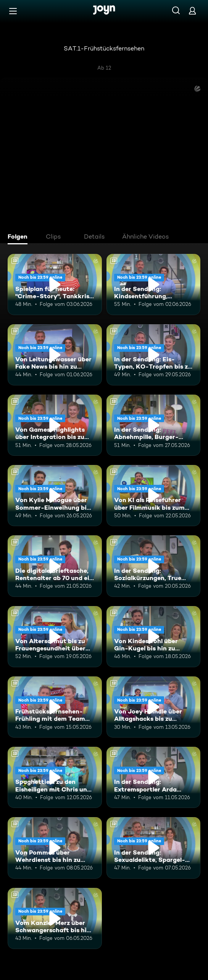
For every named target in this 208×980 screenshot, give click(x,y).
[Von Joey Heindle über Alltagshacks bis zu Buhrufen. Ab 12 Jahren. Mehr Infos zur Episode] (154, 707)
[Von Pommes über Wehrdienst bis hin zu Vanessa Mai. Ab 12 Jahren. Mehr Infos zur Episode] (55, 848)
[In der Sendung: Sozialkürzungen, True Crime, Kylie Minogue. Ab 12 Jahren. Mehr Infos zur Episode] (154, 566)
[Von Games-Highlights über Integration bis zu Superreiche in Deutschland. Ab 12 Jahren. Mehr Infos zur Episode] (55, 425)
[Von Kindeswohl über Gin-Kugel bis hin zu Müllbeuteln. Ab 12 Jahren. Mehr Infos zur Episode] (154, 637)
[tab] (19, 237)
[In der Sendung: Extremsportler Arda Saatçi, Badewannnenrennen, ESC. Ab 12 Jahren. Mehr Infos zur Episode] (154, 777)
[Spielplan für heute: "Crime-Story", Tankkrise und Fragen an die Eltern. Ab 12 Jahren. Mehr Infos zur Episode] (55, 284)
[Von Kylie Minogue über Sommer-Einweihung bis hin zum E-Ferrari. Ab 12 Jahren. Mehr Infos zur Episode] (55, 496)
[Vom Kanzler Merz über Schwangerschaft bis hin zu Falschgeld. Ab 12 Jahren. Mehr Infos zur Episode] (55, 918)
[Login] (192, 11)
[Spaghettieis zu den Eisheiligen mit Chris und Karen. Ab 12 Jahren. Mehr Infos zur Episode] (55, 777)
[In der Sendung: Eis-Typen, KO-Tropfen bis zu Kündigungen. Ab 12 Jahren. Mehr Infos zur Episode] (154, 355)
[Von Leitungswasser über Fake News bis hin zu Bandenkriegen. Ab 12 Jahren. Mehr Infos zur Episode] (55, 355)
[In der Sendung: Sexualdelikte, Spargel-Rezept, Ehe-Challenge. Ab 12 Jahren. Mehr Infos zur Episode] (154, 848)
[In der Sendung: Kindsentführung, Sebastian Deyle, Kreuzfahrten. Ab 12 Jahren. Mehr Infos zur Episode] (154, 284)
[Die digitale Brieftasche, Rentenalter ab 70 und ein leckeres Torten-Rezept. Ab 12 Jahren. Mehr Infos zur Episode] (55, 566)
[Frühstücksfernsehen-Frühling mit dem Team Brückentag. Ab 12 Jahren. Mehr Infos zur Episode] (55, 707)
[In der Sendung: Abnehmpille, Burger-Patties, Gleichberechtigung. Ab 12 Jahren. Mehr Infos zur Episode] (154, 425)
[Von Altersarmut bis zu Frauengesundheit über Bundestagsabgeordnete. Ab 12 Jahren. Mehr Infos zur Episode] (55, 637)
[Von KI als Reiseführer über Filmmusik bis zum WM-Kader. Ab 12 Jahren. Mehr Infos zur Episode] (154, 496)
